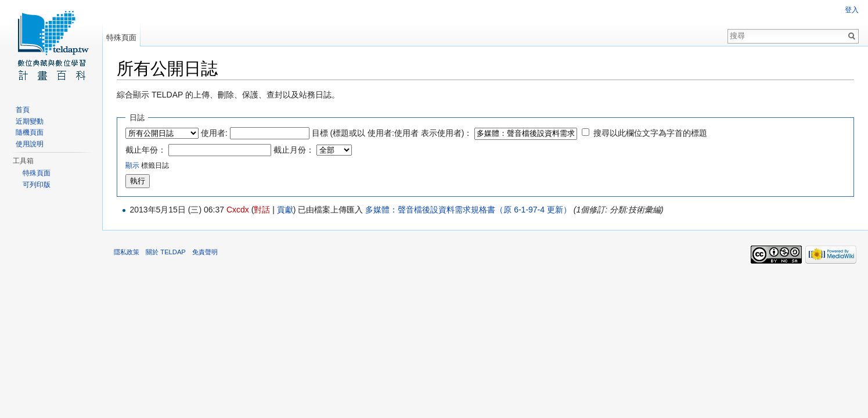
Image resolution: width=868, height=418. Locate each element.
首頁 (23, 110)
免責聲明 (205, 252)
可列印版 (37, 185)
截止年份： (146, 150)
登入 (852, 10)
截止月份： (294, 150)
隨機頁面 (30, 132)
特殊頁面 (121, 37)
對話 (262, 210)
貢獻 (285, 210)
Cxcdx (238, 210)
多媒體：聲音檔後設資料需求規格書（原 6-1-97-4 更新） (468, 210)
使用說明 (30, 144)
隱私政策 (127, 252)
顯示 (132, 165)
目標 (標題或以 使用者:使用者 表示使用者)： (392, 133)
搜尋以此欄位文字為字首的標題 (650, 133)
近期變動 (30, 121)
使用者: (214, 133)
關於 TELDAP (166, 252)
